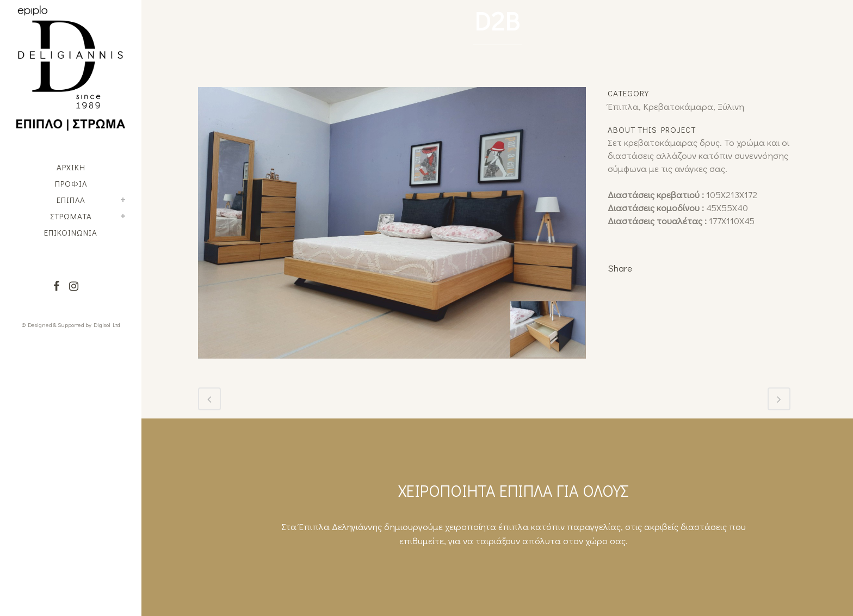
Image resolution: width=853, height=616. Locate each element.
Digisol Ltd (107, 325)
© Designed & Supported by (57, 325)
